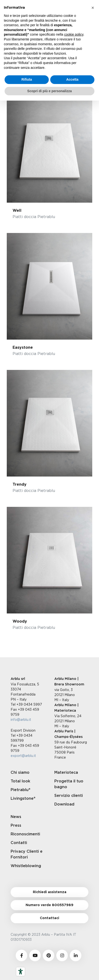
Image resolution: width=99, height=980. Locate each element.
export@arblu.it (23, 756)
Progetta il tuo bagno (69, 784)
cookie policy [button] (74, 34)
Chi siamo (20, 773)
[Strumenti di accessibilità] (21, 972)
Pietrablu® (21, 790)
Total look (20, 781)
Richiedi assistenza (50, 892)
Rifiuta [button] (27, 79)
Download (64, 804)
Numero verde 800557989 (49, 905)
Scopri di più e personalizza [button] (49, 91)
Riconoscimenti (25, 834)
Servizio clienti (69, 796)
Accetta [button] (72, 79)
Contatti (19, 843)
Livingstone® (23, 799)
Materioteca (66, 773)
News (16, 817)
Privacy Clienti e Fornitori (27, 854)
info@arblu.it (21, 719)
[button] (93, 8)
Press (16, 825)
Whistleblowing (26, 866)
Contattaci (49, 918)
